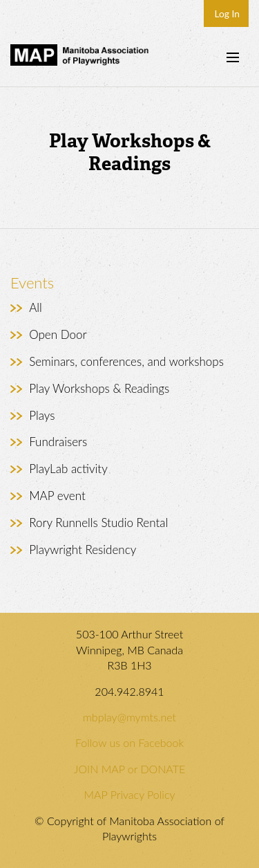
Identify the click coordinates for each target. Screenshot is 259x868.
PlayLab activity (68, 469)
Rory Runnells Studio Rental (98, 523)
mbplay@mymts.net (129, 717)
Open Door (58, 334)
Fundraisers (58, 442)
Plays (42, 415)
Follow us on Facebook (129, 742)
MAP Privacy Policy (130, 794)
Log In (227, 13)
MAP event (57, 496)
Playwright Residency (83, 550)
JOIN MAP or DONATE (129, 769)
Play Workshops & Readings (99, 388)
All (36, 307)
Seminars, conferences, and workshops (126, 361)
